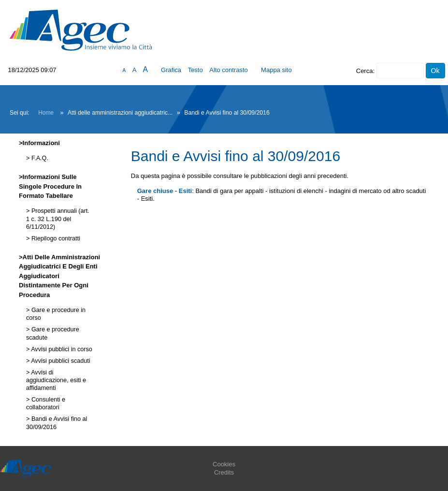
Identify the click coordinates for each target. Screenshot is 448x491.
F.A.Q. (39, 158)
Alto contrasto (229, 70)
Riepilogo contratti (55, 238)
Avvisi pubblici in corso (61, 349)
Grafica (171, 70)
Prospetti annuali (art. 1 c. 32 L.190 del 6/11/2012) (58, 219)
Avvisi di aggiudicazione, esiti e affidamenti (56, 380)
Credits (224, 472)
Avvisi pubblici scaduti (60, 361)
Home (46, 113)
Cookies (224, 464)
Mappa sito (276, 70)
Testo (195, 70)
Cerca (365, 71)
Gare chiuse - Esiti (165, 191)
